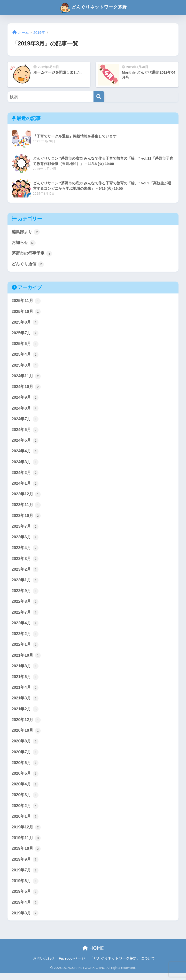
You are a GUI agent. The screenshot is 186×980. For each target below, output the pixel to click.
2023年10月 (26, 519)
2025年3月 (25, 367)
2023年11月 (26, 508)
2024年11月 (26, 378)
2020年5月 (25, 779)
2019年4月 (25, 910)
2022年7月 (25, 616)
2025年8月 (25, 323)
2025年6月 (25, 345)
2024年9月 (25, 399)
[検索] (99, 97)
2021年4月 (25, 692)
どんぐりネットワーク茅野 (93, 8)
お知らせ (24, 243)
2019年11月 (26, 844)
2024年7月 (25, 421)
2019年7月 (25, 877)
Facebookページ (72, 966)
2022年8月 (25, 606)
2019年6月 (25, 888)
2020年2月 (25, 812)
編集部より (26, 232)
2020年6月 (25, 768)
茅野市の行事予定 (32, 254)
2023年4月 (25, 551)
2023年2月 (25, 573)
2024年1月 (25, 486)
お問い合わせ (44, 966)
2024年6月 (25, 432)
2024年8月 (25, 410)
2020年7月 (25, 757)
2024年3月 (25, 464)
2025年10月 (26, 312)
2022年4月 (25, 627)
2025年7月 (25, 334)
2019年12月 (26, 834)
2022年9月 (25, 595)
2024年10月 (26, 388)
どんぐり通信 (28, 265)
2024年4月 (25, 454)
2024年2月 (25, 475)
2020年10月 (26, 736)
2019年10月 (26, 855)
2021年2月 (25, 714)
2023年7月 (25, 530)
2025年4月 (25, 356)
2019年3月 (25, 920)
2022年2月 (25, 638)
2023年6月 (25, 540)
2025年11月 (26, 301)
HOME (93, 955)
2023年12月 (26, 497)
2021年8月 (25, 671)
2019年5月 (25, 899)
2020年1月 (25, 823)
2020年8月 (25, 747)
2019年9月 (25, 866)
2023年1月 (25, 584)
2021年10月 (26, 660)
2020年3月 (25, 801)
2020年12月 (26, 725)
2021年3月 (25, 703)
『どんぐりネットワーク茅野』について (122, 966)
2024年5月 (25, 443)
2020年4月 (25, 790)
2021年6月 (25, 681)
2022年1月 (25, 649)
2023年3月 (25, 562)
